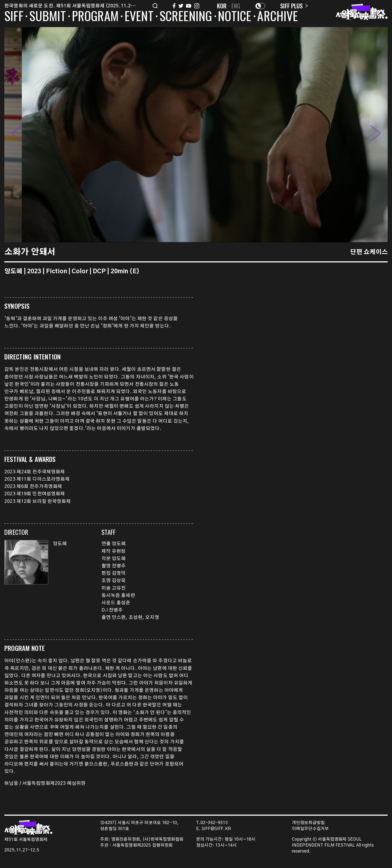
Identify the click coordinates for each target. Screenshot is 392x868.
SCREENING (186, 17)
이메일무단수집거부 (310, 829)
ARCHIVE (278, 17)
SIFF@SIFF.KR (216, 829)
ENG (236, 6)
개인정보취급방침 (308, 823)
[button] (375, 135)
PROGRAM (95, 17)
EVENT (139, 17)
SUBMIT (48, 17)
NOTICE (235, 17)
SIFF (14, 17)
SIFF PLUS (294, 6)
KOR (222, 6)
